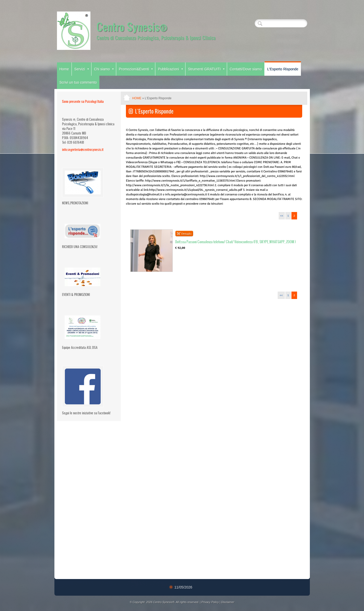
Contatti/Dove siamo (246, 69)
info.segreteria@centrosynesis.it (83, 149)
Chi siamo (104, 69)
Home (64, 69)
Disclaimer (228, 602)
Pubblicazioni (170, 69)
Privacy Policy (210, 602)
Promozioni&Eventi (136, 69)
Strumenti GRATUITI (206, 69)
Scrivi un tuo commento (78, 82)
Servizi (82, 69)
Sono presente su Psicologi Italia (83, 101)
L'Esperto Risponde (283, 69)
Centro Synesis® (132, 27)
